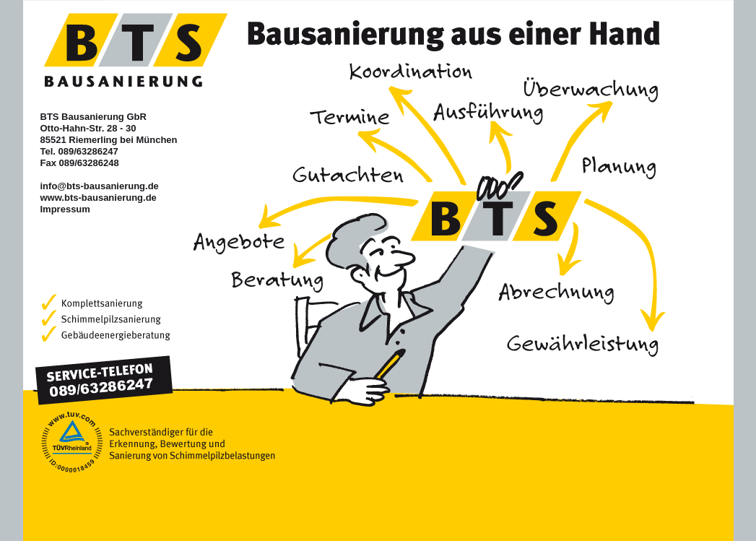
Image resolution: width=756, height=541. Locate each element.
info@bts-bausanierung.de (100, 186)
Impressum (65, 209)
